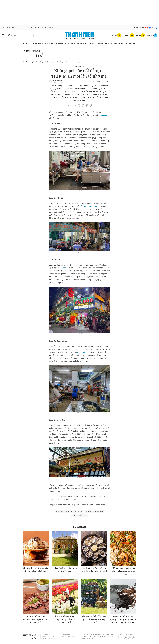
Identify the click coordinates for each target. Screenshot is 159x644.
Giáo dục (67, 44)
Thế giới (34, 44)
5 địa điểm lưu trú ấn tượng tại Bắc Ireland (65, 570)
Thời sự (28, 44)
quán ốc (104, 115)
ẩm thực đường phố (89, 206)
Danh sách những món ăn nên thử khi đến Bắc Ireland (94, 570)
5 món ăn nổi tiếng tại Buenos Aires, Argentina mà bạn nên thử (36, 619)
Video (115, 44)
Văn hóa (80, 44)
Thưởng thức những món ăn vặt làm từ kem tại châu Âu (36, 570)
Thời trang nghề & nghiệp (54, 62)
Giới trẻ (61, 44)
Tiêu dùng (121, 44)
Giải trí (86, 44)
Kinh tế (40, 44)
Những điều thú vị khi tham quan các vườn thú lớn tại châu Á (94, 619)
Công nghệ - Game (102, 44)
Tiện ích (44, 27)
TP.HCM (61, 268)
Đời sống (47, 44)
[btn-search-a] (9, 35)
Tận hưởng (70, 62)
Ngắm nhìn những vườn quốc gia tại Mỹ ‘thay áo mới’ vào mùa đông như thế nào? (123, 619)
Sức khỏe (54, 44)
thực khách (82, 352)
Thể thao (92, 44)
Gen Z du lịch (80, 66)
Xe (111, 44)
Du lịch (74, 44)
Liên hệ (50, 27)
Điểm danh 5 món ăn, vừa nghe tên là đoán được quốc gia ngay (123, 571)
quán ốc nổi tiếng (80, 516)
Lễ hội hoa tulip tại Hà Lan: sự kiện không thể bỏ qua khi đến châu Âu (65, 619)
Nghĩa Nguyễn (57, 81)
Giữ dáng (39, 62)
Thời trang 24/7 (28, 62)
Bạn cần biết (35, 27)
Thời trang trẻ (130, 44)
